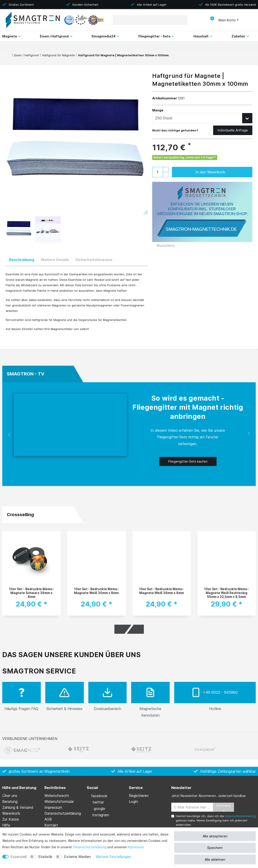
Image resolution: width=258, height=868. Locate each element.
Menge (158, 110)
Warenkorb (11, 813)
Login (133, 801)
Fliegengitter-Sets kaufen (188, 461)
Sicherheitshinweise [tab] (94, 260)
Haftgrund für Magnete (58, 55)
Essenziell (18, 857)
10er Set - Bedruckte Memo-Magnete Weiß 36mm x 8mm (162, 591)
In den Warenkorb (219, 172)
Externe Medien (77, 857)
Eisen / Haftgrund (26, 55)
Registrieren (139, 796)
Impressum (136, 847)
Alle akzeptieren (215, 836)
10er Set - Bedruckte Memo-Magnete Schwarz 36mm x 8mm (31, 593)
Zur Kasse (11, 819)
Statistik (45, 857)
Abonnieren (223, 808)
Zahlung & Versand (18, 807)
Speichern (215, 848)
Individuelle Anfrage (233, 130)
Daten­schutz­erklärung (90, 847)
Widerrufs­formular (59, 801)
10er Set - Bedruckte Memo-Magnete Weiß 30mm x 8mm (96, 591)
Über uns (10, 796)
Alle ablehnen (215, 859)
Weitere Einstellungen (113, 857)
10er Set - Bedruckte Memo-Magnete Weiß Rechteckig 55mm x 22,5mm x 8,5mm (227, 593)
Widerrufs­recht (57, 796)
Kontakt (51, 825)
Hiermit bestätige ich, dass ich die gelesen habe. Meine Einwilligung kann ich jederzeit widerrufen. (216, 820)
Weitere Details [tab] (55, 260)
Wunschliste (164, 245)
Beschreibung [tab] (22, 260)
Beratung (10, 801)
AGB (48, 819)
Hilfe (6, 825)
